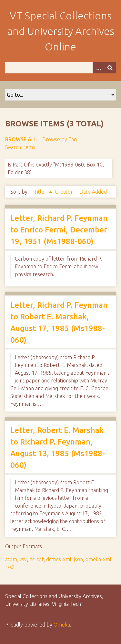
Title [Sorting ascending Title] (40, 192)
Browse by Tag (60, 139)
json (78, 559)
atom (11, 559)
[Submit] (110, 68)
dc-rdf (36, 559)
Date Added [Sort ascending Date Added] (93, 192)
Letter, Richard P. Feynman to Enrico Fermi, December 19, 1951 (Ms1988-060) (59, 230)
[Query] (60, 68)
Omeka (62, 625)
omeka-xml (98, 559)
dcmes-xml (59, 559)
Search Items (20, 147)
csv (23, 559)
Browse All (21, 139)
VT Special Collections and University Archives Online (61, 31)
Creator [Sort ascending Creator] (65, 192)
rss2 (10, 567)
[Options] (98, 68)
